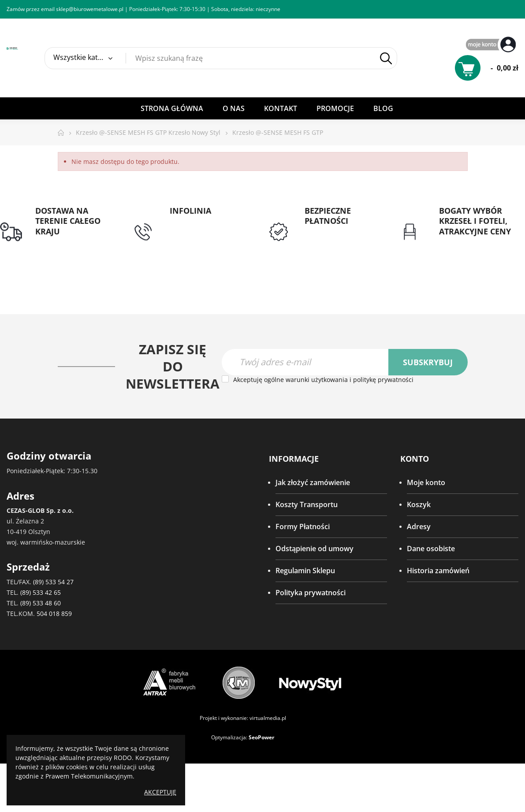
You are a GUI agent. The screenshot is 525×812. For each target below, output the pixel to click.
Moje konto (426, 483)
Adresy (419, 527)
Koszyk (419, 505)
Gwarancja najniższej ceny (474, 247)
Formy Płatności (303, 527)
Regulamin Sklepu (305, 571)
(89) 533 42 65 (41, 592)
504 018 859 (54, 614)
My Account (492, 45)
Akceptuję (160, 792)
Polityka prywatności (311, 593)
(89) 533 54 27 (53, 582)
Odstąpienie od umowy (315, 549)
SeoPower (261, 737)
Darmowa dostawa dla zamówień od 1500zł (73, 247)
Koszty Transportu (307, 505)
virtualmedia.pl (268, 718)
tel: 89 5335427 (194, 221)
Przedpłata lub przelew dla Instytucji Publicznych (339, 242)
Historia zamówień (438, 571)
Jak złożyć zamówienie (313, 483)
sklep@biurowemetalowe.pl (90, 9)
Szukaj (386, 58)
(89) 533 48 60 (41, 603)
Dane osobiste (431, 549)
